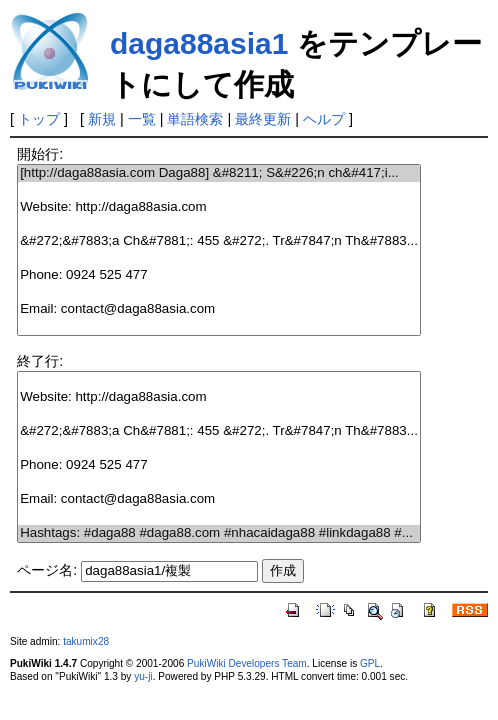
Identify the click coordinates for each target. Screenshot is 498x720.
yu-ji (143, 676)
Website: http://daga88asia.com (219, 207)
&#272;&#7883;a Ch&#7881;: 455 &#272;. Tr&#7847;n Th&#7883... (219, 241)
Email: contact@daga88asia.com (219, 309)
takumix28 (86, 641)
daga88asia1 (199, 43)
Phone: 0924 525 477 (219, 275)
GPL (370, 663)
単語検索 (195, 119)
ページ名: (47, 570)
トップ (39, 119)
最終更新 (263, 119)
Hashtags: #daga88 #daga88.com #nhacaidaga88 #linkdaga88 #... (219, 533)
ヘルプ (324, 119)
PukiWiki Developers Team (247, 663)
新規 (102, 119)
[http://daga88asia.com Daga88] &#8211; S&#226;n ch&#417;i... (219, 173)
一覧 (142, 119)
